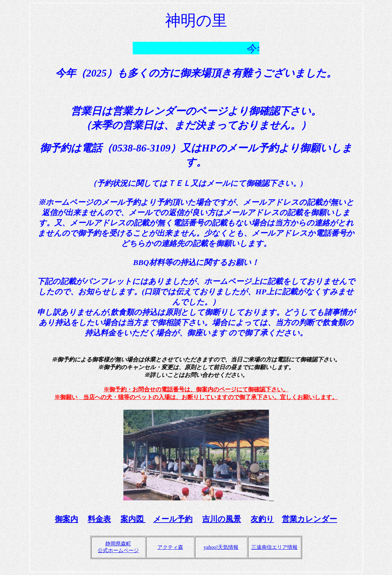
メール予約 (173, 519)
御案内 (67, 519)
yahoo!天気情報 (221, 547)
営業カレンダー (309, 519)
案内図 (133, 519)
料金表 (99, 519)
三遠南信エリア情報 (274, 547)
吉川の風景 (222, 519)
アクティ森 (170, 547)
